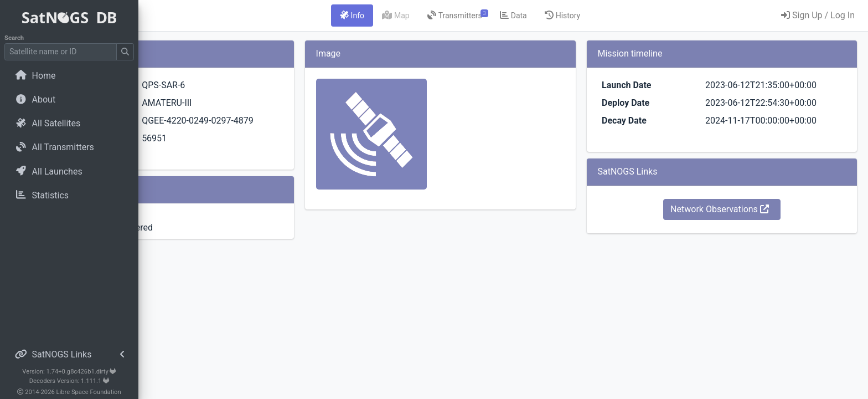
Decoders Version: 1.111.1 (69, 381)
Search (14, 38)
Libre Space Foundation (89, 392)
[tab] (417, 16)
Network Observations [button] (741, 209)
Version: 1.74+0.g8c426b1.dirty (69, 372)
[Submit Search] (125, 52)
